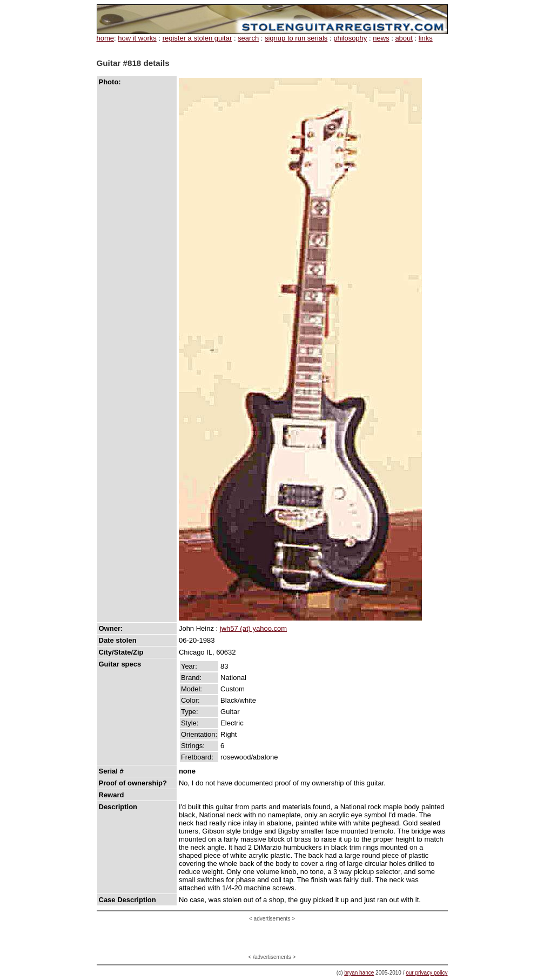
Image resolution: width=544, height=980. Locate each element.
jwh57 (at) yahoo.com (253, 628)
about (404, 38)
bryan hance (359, 973)
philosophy (350, 38)
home (106, 38)
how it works (137, 38)
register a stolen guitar (197, 38)
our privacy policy (427, 973)
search (248, 38)
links (426, 38)
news (381, 38)
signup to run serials (296, 38)
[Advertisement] (272, 938)
